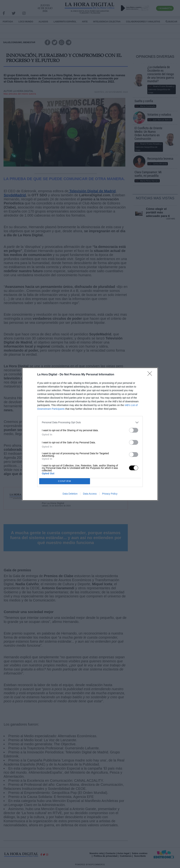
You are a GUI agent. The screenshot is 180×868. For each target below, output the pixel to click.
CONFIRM (65, 481)
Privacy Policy (110, 494)
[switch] (134, 430)
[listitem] (90, 422)
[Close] (151, 375)
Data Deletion (70, 494)
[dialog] (90, 434)
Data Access (90, 494)
